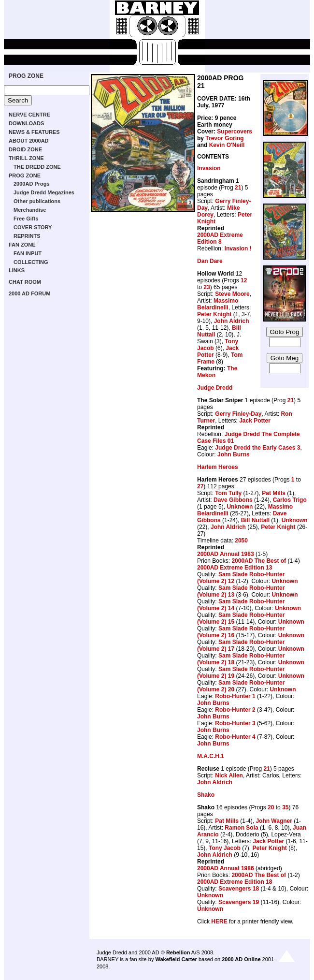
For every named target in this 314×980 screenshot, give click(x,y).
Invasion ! (238, 249)
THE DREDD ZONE (37, 167)
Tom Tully (228, 493)
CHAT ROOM (25, 282)
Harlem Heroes (218, 467)
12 (244, 280)
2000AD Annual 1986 (226, 868)
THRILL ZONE (26, 158)
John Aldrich (232, 321)
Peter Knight (214, 314)
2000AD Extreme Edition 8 (220, 238)
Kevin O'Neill (227, 145)
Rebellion (178, 952)
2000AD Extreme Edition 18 (235, 882)
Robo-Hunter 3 (235, 723)
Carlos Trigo (290, 500)
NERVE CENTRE (29, 115)
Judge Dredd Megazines (44, 192)
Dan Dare (210, 261)
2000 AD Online (241, 959)
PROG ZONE (26, 76)
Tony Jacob (225, 848)
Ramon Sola (241, 828)
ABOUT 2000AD (29, 141)
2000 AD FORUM (29, 293)
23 (207, 287)
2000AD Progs (32, 184)
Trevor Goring (224, 138)
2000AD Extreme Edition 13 (235, 568)
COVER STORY (33, 227)
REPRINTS (27, 236)
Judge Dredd (215, 388)
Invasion (209, 168)
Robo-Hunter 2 (235, 710)
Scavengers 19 (239, 902)
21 (238, 188)
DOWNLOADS (26, 123)
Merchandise (30, 210)
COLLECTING (31, 262)
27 (200, 486)
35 (285, 807)
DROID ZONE (25, 149)
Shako (206, 795)
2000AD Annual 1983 (226, 554)
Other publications (37, 201)
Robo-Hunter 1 (235, 696)
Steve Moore (232, 294)
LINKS (17, 270)
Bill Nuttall (255, 520)
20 (271, 807)
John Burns (234, 454)
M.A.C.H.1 (211, 756)
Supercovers (235, 132)
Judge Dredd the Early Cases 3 (257, 448)
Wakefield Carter (176, 959)
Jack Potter (255, 421)
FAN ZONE (22, 245)
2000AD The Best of (259, 561)
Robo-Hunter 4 (235, 737)
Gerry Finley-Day (238, 414)
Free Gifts (26, 219)
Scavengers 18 (239, 889)
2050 (241, 541)
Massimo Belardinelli (218, 304)
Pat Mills (274, 493)
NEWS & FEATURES (34, 132)
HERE (219, 921)
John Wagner (274, 821)
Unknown (240, 507)
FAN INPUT (28, 253)
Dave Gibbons (233, 500)
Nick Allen (229, 775)
